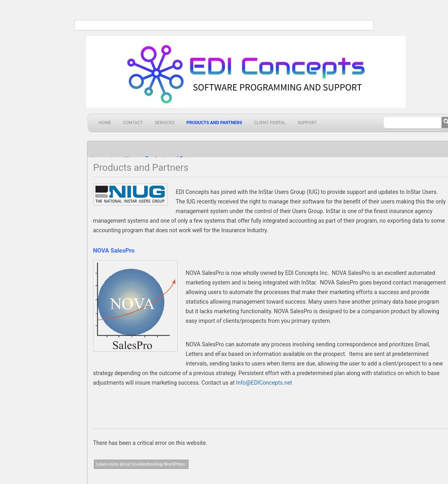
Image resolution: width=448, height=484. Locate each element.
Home (105, 123)
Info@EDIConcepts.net (264, 383)
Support (307, 123)
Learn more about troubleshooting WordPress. (141, 464)
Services (165, 123)
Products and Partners (214, 123)
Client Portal (270, 123)
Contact (133, 123)
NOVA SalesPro (114, 251)
